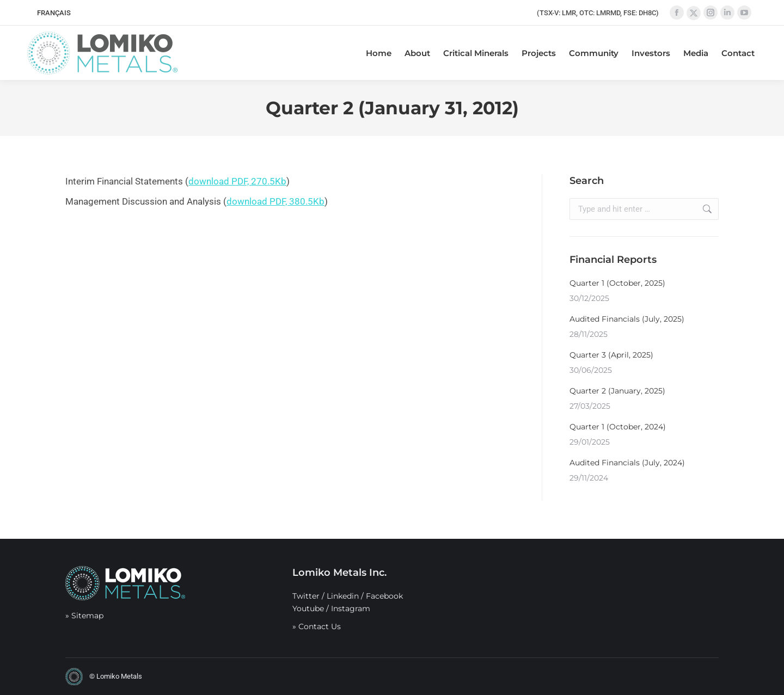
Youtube (308, 608)
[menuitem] (54, 13)
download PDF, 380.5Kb (275, 201)
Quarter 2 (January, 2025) (617, 391)
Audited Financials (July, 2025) (627, 319)
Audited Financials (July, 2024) (627, 463)
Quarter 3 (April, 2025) (611, 355)
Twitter (306, 596)
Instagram (351, 608)
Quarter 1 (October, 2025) (617, 283)
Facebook (384, 596)
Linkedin (343, 596)
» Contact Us (317, 626)
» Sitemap (84, 616)
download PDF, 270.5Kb (237, 181)
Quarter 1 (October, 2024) (618, 427)
